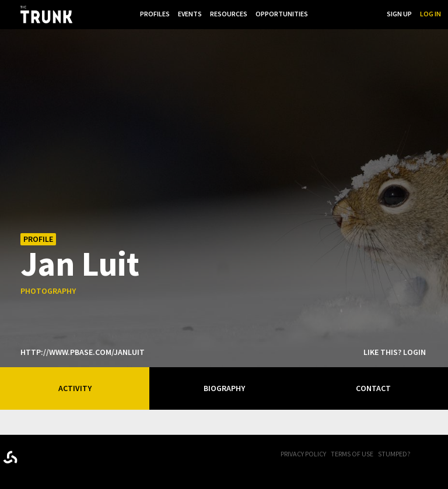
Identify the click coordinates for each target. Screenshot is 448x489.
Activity (75, 388)
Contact (373, 388)
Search (366, 14)
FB (428, 455)
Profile (38, 239)
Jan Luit (80, 263)
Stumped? (394, 454)
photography (48, 291)
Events (190, 14)
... (319, 14)
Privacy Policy (303, 454)
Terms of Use (352, 454)
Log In (430, 14)
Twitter (442, 455)
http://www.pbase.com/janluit (83, 352)
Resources (229, 14)
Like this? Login (395, 352)
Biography (224, 388)
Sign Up (399, 14)
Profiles (155, 14)
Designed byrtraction (10, 457)
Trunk (61, 455)
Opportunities (282, 14)
